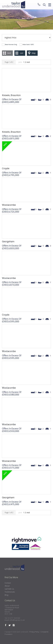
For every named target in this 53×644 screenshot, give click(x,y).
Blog (6, 595)
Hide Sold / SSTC (28, 44)
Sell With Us (9, 589)
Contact (8, 583)
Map (34, 53)
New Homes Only (11, 44)
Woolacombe (9, 205)
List (22, 53)
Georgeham (8, 241)
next (28, 62)
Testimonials (10, 592)
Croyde (6, 168)
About (7, 586)
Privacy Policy (34, 632)
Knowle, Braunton (11, 95)
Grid (9, 53)
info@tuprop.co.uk (17, 620)
